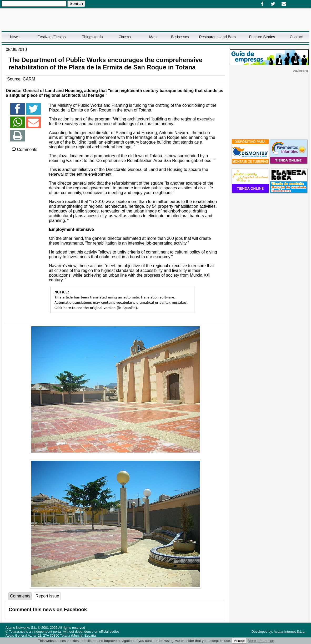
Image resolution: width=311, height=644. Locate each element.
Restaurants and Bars (217, 37)
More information (261, 641)
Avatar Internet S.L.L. (290, 632)
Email (284, 4)
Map (153, 37)
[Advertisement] (269, 105)
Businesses (180, 37)
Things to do (92, 37)
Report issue (47, 596)
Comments (24, 149)
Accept (239, 641)
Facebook (262, 4)
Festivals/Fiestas (51, 37)
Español (292, 2)
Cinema (125, 37)
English (296, 2)
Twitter (273, 4)
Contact (296, 37)
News (15, 37)
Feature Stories (262, 37)
